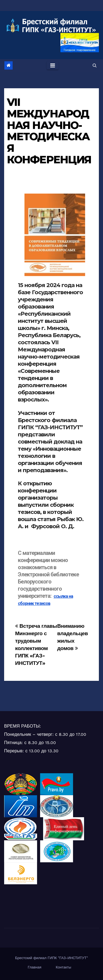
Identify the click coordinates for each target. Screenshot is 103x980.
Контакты (63, 967)
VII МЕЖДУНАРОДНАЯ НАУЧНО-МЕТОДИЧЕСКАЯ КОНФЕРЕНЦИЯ (49, 131)
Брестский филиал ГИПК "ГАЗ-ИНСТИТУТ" (51, 958)
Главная (34, 967)
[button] (95, 65)
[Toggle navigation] (53, 65)
